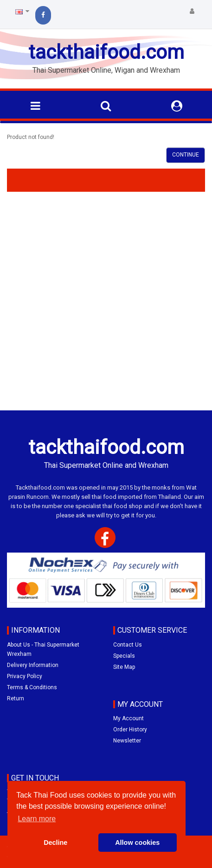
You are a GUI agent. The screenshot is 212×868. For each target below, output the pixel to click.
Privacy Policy (25, 676)
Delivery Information (33, 665)
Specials (124, 656)
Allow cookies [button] (137, 843)
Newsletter (127, 741)
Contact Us (128, 645)
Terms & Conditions (32, 687)
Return (16, 698)
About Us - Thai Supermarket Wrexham (43, 649)
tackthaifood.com (106, 52)
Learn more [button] (37, 819)
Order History (130, 730)
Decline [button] (55, 843)
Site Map (124, 667)
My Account (128, 718)
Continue (186, 155)
